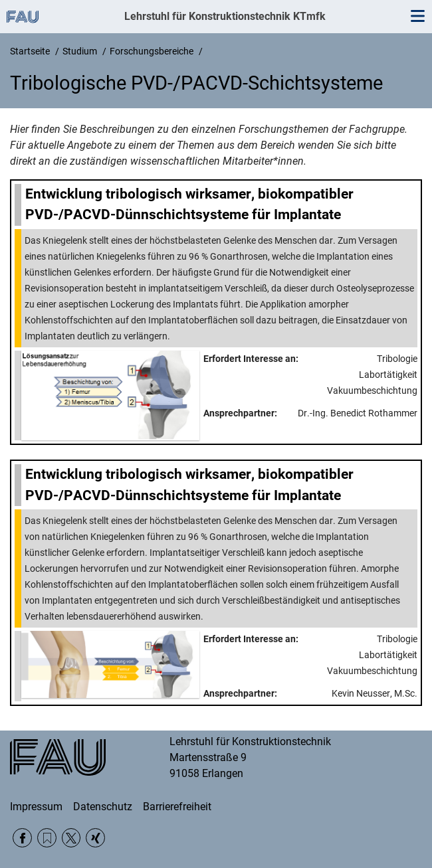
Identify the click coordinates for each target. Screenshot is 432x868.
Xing (95, 838)
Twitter (71, 838)
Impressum (36, 807)
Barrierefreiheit (177, 807)
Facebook (22, 838)
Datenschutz (103, 807)
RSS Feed (47, 838)
